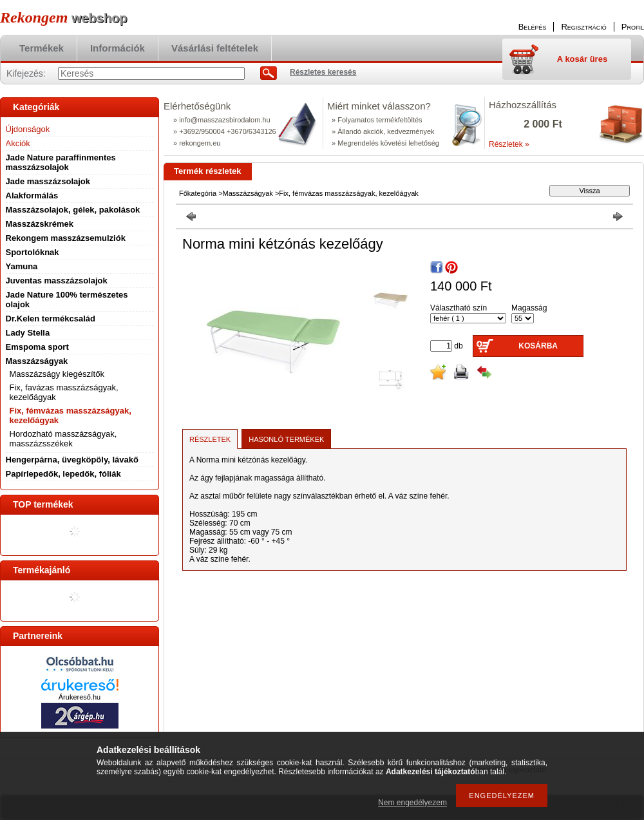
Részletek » (509, 144)
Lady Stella (28, 333)
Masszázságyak (248, 193)
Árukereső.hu (80, 697)
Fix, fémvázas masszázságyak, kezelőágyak (348, 193)
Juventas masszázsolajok (57, 281)
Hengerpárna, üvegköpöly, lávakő (72, 460)
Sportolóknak (33, 252)
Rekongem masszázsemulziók (66, 238)
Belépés (533, 27)
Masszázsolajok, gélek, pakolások (73, 210)
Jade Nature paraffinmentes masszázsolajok (61, 162)
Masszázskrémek (40, 224)
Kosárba (538, 346)
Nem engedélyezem (412, 803)
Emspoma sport (37, 347)
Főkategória (198, 193)
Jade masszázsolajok (48, 181)
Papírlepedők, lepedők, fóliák (63, 474)
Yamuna (22, 266)
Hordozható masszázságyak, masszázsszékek (63, 439)
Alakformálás (32, 195)
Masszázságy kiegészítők (57, 374)
